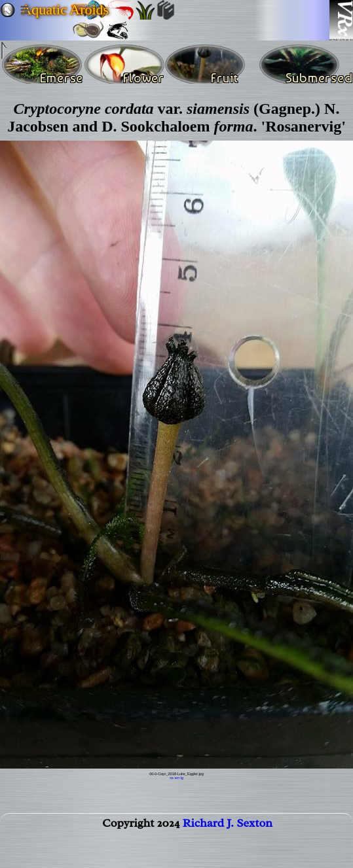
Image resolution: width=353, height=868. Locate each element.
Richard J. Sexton (228, 825)
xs (172, 778)
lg (181, 778)
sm (176, 778)
